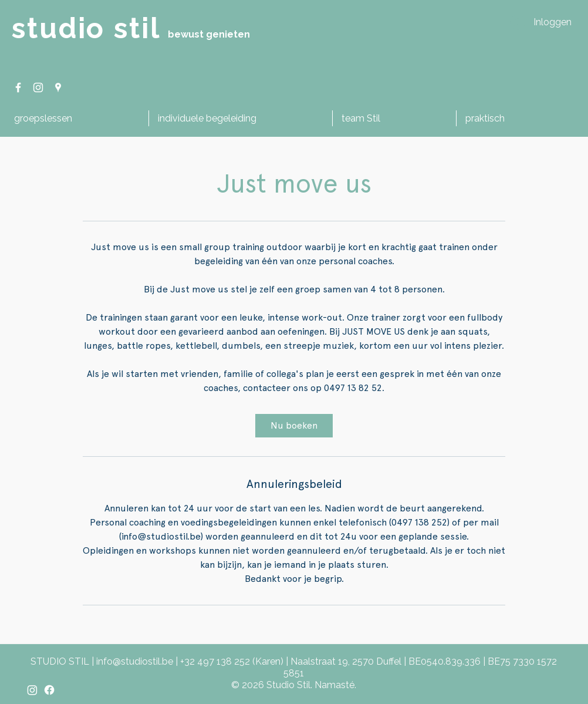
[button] (77, 118)
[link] (294, 426)
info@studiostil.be (135, 661)
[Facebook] (49, 690)
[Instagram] (32, 690)
